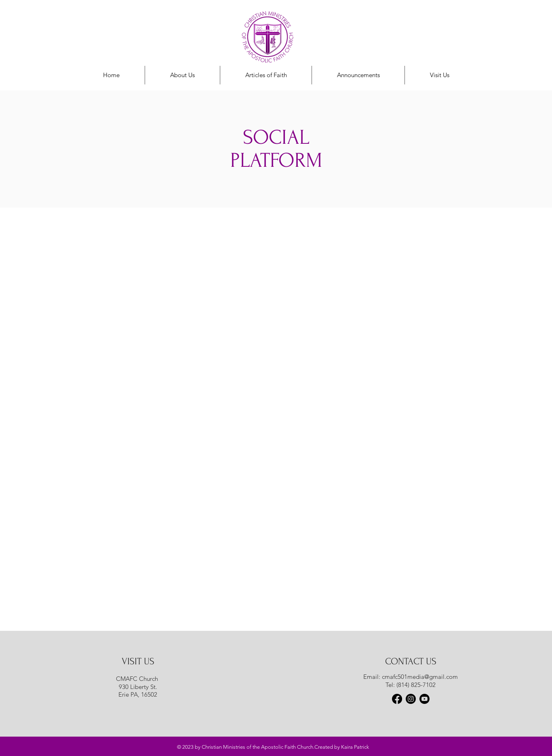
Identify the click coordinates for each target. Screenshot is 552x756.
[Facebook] (397, 699)
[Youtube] (425, 699)
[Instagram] (411, 699)
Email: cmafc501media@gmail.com (411, 677)
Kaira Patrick (355, 747)
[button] (358, 75)
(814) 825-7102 (416, 685)
